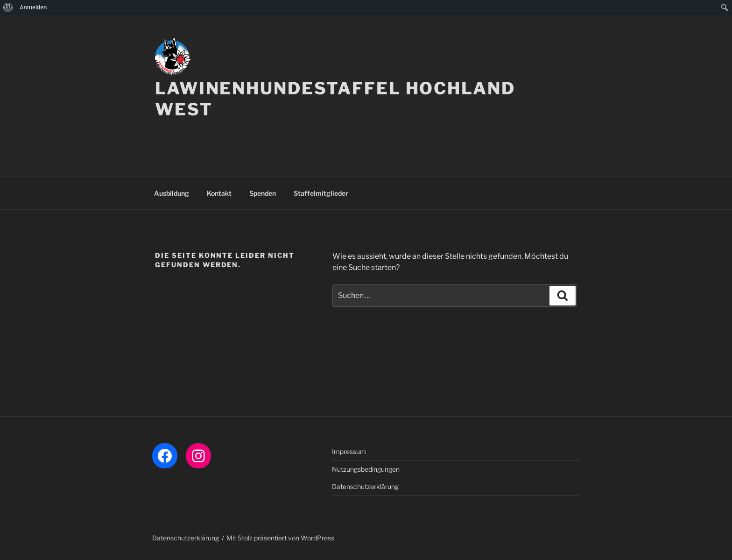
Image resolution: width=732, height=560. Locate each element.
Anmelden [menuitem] (33, 7)
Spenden (263, 193)
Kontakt (219, 193)
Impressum (349, 451)
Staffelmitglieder (321, 193)
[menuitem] (8, 7)
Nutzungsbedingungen (366, 469)
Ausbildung (172, 193)
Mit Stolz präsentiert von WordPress (280, 538)
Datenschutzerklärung (365, 486)
